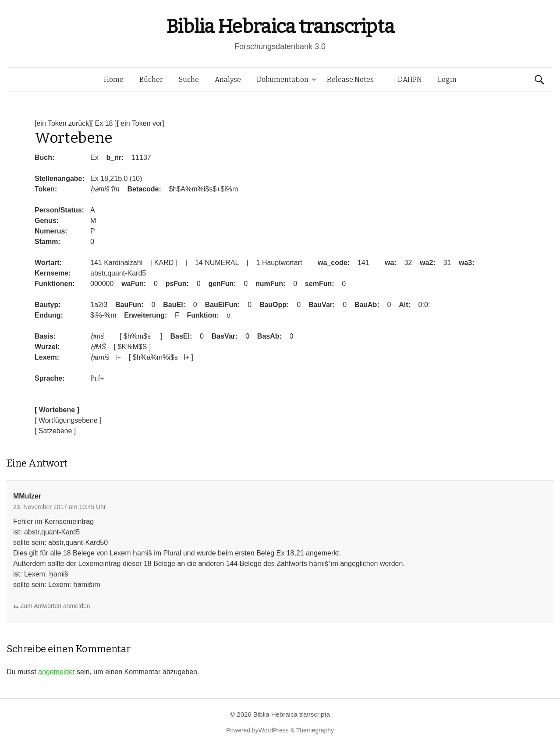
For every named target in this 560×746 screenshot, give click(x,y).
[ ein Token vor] (140, 123)
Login (447, 80)
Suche (189, 80)
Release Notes (350, 80)
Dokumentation (283, 80)
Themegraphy (315, 730)
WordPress (274, 730)
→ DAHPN (406, 80)
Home (114, 80)
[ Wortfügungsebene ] (68, 420)
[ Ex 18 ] (104, 123)
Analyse (228, 80)
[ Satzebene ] (55, 431)
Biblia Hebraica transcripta (280, 27)
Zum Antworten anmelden (55, 606)
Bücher (151, 80)
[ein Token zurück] (63, 123)
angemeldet (57, 672)
